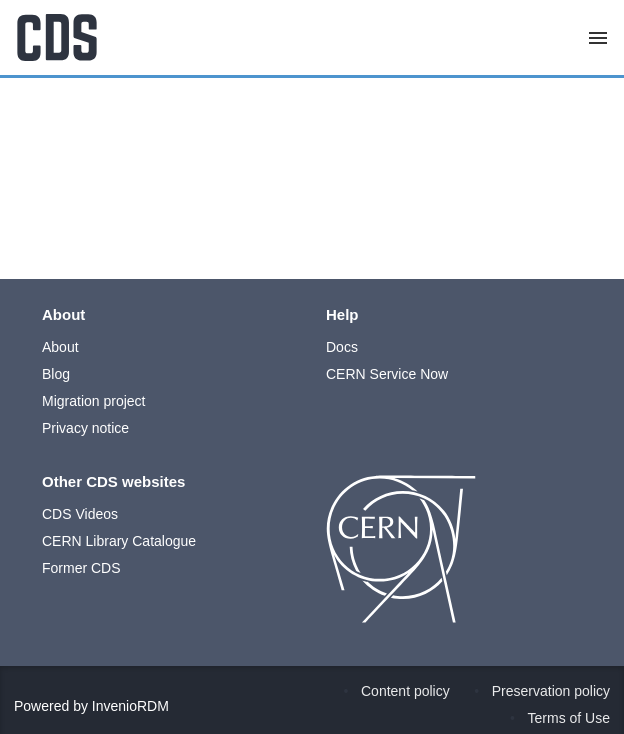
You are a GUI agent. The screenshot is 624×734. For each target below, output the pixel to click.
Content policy (405, 691)
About (60, 347)
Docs (342, 347)
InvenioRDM (130, 706)
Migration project (94, 401)
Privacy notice (85, 428)
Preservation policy (551, 691)
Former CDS (81, 568)
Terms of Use (569, 718)
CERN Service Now (387, 374)
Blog (56, 374)
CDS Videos (80, 514)
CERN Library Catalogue (119, 541)
